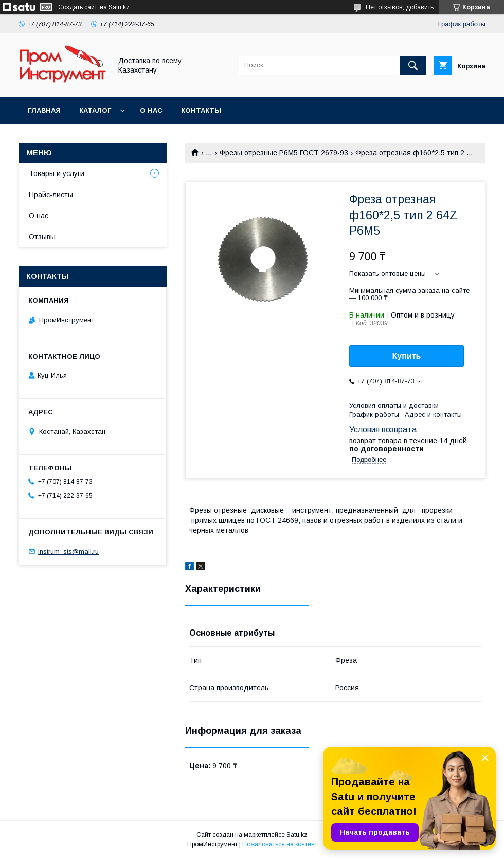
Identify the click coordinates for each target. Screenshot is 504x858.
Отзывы (42, 237)
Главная (44, 110)
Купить (407, 356)
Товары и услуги (57, 173)
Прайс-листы (51, 195)
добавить (420, 7)
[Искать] (413, 65)
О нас (151, 110)
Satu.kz (297, 835)
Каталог (95, 110)
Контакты (201, 110)
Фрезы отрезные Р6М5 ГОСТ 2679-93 (284, 153)
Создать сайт (78, 7)
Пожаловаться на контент (280, 844)
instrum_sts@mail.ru (68, 551)
